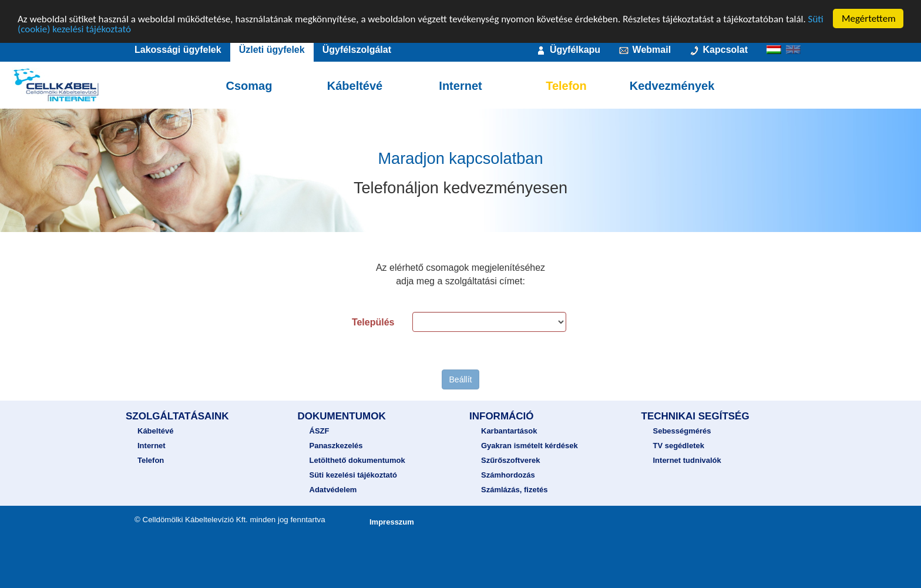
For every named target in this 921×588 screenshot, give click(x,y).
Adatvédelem (333, 490)
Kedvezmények (672, 86)
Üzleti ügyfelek (272, 50)
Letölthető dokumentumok (357, 460)
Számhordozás (508, 475)
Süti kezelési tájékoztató (354, 475)
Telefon (566, 86)
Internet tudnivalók (687, 460)
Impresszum (392, 522)
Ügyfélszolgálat (357, 50)
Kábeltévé (355, 86)
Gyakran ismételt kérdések (530, 446)
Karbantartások (509, 431)
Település (373, 322)
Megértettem (869, 19)
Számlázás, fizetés (514, 490)
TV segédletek (679, 446)
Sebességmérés (682, 431)
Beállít (461, 379)
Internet (460, 86)
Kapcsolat (718, 51)
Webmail (644, 51)
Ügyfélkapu (568, 51)
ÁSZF (320, 431)
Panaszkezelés (336, 446)
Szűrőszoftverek (510, 460)
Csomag (249, 86)
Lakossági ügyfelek (178, 50)
